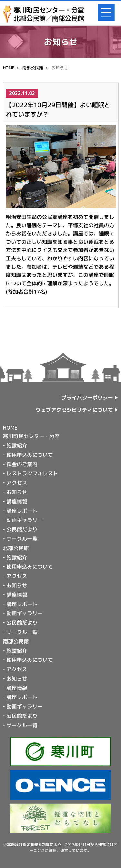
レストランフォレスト (32, 473)
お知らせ (17, 492)
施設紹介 (17, 445)
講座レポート (22, 511)
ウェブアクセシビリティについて (75, 410)
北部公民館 (16, 548)
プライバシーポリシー (87, 398)
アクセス (17, 483)
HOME (9, 68)
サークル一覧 (22, 539)
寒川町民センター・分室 (31, 436)
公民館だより (22, 529)
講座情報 (17, 502)
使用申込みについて (30, 455)
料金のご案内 (22, 464)
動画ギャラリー (25, 520)
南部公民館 (33, 68)
